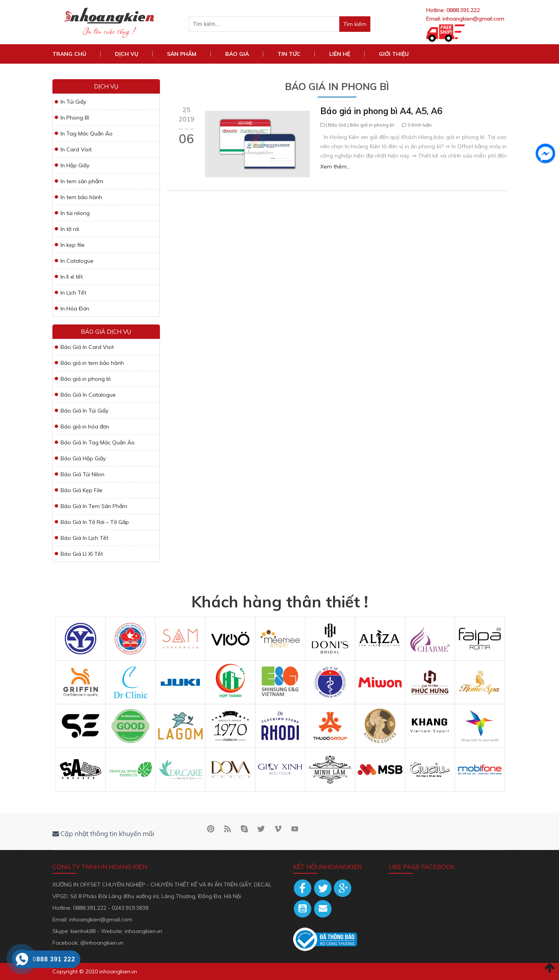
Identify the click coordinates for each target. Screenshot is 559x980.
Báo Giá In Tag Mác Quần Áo (98, 442)
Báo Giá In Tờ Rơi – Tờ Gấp (95, 522)
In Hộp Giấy (75, 165)
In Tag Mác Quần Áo (87, 134)
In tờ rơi (70, 229)
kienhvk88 (83, 931)
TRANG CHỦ (69, 54)
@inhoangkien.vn (102, 943)
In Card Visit (76, 149)
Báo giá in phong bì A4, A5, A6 (381, 111)
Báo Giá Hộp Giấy (83, 458)
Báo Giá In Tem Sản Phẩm (94, 506)
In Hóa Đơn (75, 309)
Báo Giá (237, 54)
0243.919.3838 (130, 908)
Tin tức (289, 54)
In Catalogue (77, 261)
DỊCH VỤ (127, 54)
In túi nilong (75, 213)
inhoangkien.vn (143, 931)
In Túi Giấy (73, 102)
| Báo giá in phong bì (370, 125)
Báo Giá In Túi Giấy (84, 411)
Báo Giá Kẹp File (82, 490)
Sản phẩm (182, 54)
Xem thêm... (335, 167)
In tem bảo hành (81, 197)
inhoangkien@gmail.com (473, 19)
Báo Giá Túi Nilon (82, 474)
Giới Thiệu (394, 54)
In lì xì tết (72, 277)
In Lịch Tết (73, 293)
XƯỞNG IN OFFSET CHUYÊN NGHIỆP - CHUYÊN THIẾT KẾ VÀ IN (133, 885)
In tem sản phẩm (82, 181)
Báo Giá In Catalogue (88, 395)
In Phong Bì (75, 118)
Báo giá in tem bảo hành (92, 363)
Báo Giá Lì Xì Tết (82, 554)
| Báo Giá (336, 125)
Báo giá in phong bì (86, 379)
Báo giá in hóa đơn (85, 427)
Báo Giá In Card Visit (87, 347)
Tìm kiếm (357, 24)
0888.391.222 (463, 10)
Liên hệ (340, 54)
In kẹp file (73, 245)
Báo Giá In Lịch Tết (84, 538)
